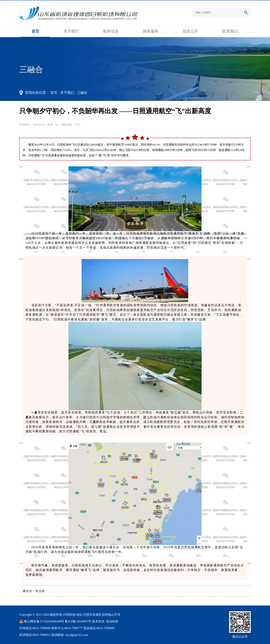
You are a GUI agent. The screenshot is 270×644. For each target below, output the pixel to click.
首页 (35, 31)
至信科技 (112, 621)
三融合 (82, 93)
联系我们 (230, 31)
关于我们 (71, 31)
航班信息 (111, 31)
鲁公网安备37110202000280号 (44, 621)
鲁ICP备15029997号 (78, 621)
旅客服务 (151, 31)
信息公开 (190, 31)
